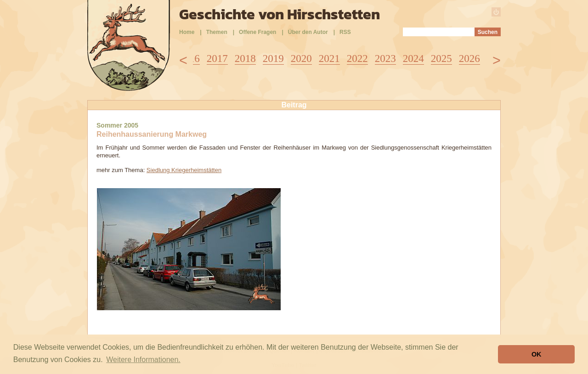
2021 (329, 59)
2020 (301, 59)
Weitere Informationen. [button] (143, 360)
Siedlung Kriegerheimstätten (184, 170)
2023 (385, 59)
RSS (345, 32)
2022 (357, 59)
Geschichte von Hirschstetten (280, 14)
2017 (217, 59)
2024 (413, 59)
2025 (441, 59)
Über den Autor (308, 32)
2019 (273, 59)
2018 (245, 59)
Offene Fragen (257, 32)
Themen (217, 32)
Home (187, 32)
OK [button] (537, 354)
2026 (469, 59)
